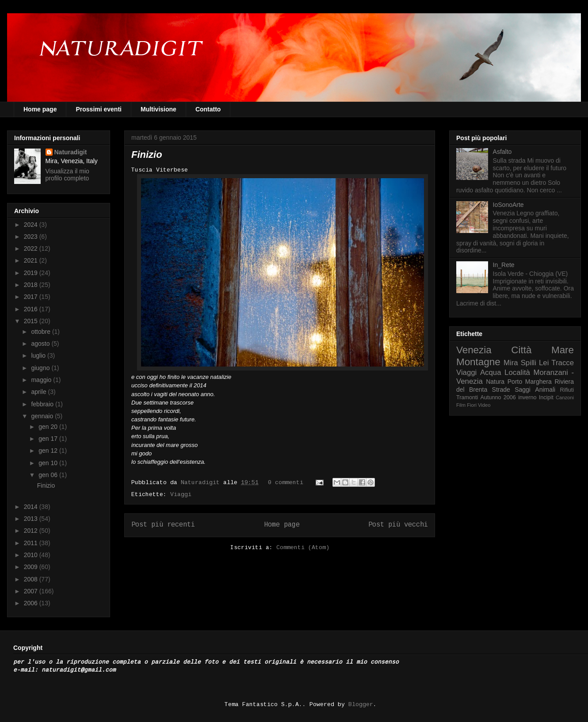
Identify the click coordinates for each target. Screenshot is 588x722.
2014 (32, 507)
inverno (527, 397)
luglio (39, 355)
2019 (32, 273)
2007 (32, 591)
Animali (545, 390)
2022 (32, 248)
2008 (32, 579)
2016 (32, 309)
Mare (563, 350)
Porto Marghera (530, 382)
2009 (32, 567)
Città (521, 350)
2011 (32, 543)
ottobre (41, 332)
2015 (32, 321)
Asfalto (502, 152)
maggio (42, 380)
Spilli (529, 363)
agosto (41, 344)
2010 (32, 555)
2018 (32, 285)
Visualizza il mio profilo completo (67, 175)
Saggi (523, 390)
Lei (544, 363)
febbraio (43, 404)
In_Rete (504, 265)
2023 (32, 237)
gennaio (43, 416)
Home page (40, 109)
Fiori (472, 405)
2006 (32, 603)
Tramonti (467, 397)
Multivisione (158, 109)
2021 (32, 260)
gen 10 (49, 463)
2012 (32, 531)
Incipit (546, 397)
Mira (511, 363)
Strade (501, 390)
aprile (39, 392)
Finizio (147, 155)
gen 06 (49, 475)
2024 (32, 225)
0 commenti (286, 483)
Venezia (474, 350)
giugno (41, 368)
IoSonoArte (508, 205)
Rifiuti (567, 390)
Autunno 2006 (498, 397)
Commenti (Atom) (303, 548)
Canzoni (565, 397)
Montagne (478, 362)
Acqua (491, 372)
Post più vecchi (398, 525)
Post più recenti (163, 525)
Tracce (563, 363)
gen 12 (49, 451)
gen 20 (49, 427)
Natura (495, 382)
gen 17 (49, 439)
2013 (32, 519)
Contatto (208, 109)
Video (484, 405)
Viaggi (181, 495)
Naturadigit (202, 483)
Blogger (361, 705)
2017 (32, 297)
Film (461, 405)
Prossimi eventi (99, 109)
